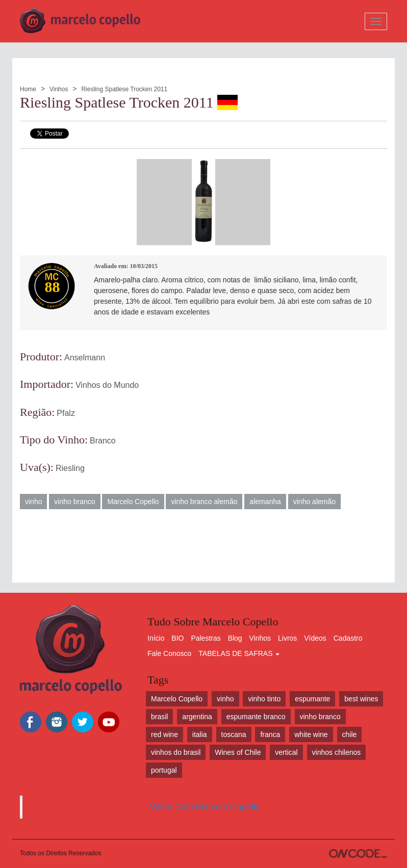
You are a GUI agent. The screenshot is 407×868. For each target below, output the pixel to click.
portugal (164, 770)
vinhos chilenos (337, 752)
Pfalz (66, 413)
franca (270, 734)
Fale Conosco (169, 653)
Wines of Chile (238, 752)
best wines (361, 699)
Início (156, 638)
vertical (286, 752)
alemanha (265, 502)
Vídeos (315, 638)
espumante (312, 699)
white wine (311, 734)
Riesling (70, 468)
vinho (33, 502)
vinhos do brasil (176, 752)
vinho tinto (264, 699)
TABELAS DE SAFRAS (239, 653)
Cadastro (348, 638)
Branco (103, 441)
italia (200, 734)
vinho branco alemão (204, 502)
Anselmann (85, 358)
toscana (234, 734)
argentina (197, 717)
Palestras (206, 638)
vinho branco (74, 502)
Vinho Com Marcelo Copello (205, 807)
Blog (235, 638)
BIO (177, 638)
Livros (287, 638)
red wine (164, 734)
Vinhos (59, 89)
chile (350, 734)
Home (28, 89)
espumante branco (256, 717)
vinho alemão (314, 502)
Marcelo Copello (133, 502)
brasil (159, 717)
